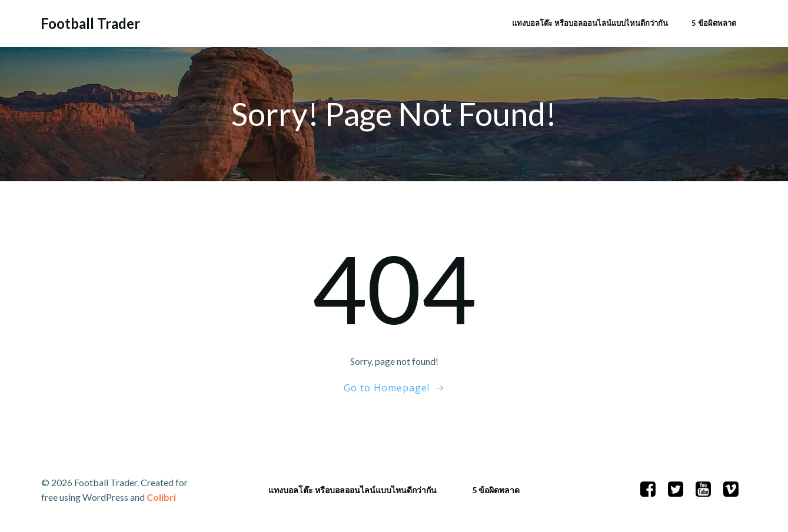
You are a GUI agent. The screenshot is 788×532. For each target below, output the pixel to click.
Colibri (161, 497)
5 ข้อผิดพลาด (714, 23)
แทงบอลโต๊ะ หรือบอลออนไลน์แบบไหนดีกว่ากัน (590, 23)
